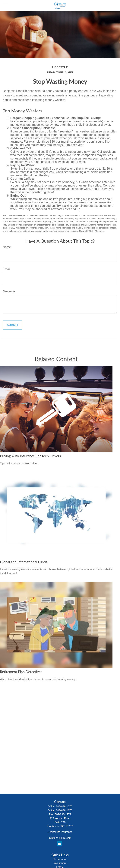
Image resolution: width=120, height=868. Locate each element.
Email (7, 269)
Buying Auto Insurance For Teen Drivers (30, 456)
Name (7, 247)
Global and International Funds (24, 562)
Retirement (60, 859)
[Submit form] (13, 325)
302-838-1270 (64, 806)
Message (9, 291)
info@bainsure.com (60, 838)
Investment (60, 863)
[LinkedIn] (60, 844)
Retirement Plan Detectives (21, 672)
